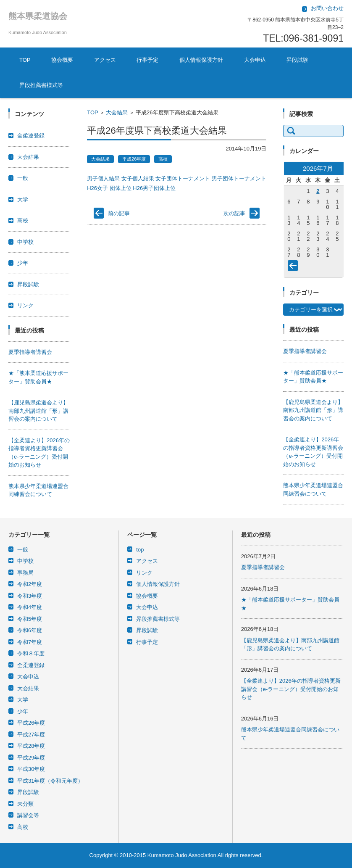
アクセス (105, 60)
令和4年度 (30, 607)
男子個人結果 (103, 178)
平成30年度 (31, 769)
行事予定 (147, 60)
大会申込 (255, 60)
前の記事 (119, 213)
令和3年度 (30, 596)
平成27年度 (31, 735)
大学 (23, 199)
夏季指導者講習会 (30, 352)
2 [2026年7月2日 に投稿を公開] (318, 191)
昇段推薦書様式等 (41, 85)
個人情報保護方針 (201, 60)
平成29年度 (31, 758)
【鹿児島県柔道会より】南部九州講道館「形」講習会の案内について (38, 411)
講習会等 (28, 815)
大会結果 (117, 112)
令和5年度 (30, 619)
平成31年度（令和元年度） (50, 781)
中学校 (25, 242)
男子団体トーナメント (239, 178)
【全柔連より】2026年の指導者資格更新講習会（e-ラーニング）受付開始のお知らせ (291, 689)
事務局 (25, 573)
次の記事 (234, 213)
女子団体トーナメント (183, 178)
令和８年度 (31, 653)
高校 (163, 159)
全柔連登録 (31, 136)
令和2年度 (30, 584)
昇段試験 (297, 60)
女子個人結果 (138, 178)
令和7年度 (30, 642)
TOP (25, 60)
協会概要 (62, 60)
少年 (23, 263)
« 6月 (294, 267)
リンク (25, 305)
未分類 (25, 804)
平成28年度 (31, 746)
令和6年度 (30, 630)
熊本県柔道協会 (38, 16)
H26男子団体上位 (154, 188)
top (140, 550)
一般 (23, 178)
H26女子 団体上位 (109, 188)
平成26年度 (134, 159)
